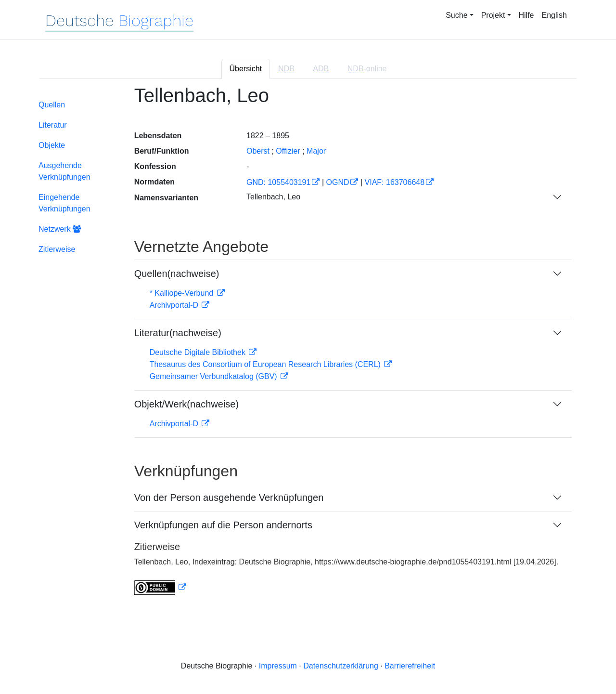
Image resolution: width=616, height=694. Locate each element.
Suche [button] (456, 15)
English (554, 15)
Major (316, 151)
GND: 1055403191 (278, 182)
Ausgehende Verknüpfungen (64, 171)
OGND (337, 182)
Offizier (288, 151)
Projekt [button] (493, 15)
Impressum (278, 666)
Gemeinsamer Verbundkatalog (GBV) (214, 376)
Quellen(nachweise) (177, 274)
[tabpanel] (308, 346)
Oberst (258, 151)
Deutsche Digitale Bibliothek (199, 352)
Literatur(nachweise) (178, 333)
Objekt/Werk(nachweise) (186, 404)
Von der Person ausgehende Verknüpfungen (229, 498)
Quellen (52, 105)
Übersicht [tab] (246, 69)
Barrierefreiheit (410, 666)
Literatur (53, 125)
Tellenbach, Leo (273, 197)
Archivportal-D (175, 305)
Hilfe (526, 15)
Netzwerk (60, 229)
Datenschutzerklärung (341, 666)
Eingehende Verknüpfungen (64, 203)
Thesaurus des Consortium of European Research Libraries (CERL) (266, 364)
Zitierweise (57, 249)
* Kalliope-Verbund (183, 293)
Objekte (52, 145)
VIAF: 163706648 (395, 182)
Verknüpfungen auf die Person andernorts (223, 525)
